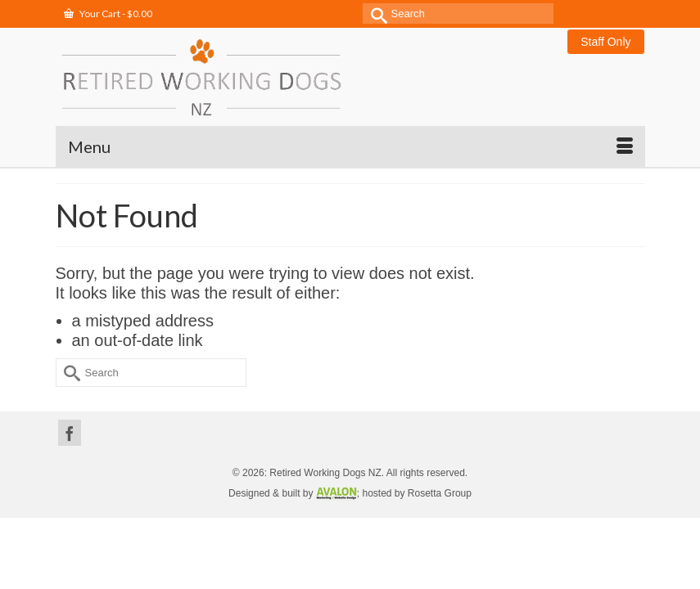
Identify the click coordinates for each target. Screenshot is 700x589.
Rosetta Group (440, 493)
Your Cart (108, 13)
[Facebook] (70, 433)
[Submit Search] (375, 13)
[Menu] (350, 146)
